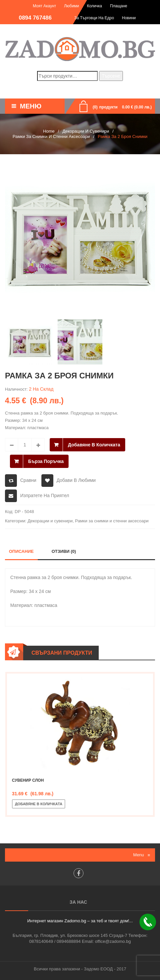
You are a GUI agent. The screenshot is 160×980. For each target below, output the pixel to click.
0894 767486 (35, 18)
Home (49, 131)
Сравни (28, 480)
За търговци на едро (94, 18)
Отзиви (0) (64, 551)
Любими (71, 6)
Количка (94, 6)
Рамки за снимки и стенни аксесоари (51, 136)
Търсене (111, 76)
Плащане (119, 6)
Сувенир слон (28, 780)
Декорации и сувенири (86, 131)
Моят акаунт (44, 6)
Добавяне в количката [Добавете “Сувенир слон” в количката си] (39, 804)
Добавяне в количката (94, 445)
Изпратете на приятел (45, 495)
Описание (21, 551)
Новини (129, 18)
